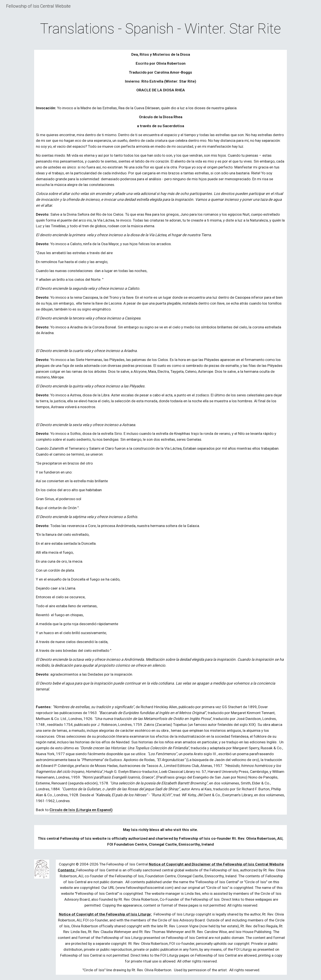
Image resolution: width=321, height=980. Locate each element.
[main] (160, 29)
